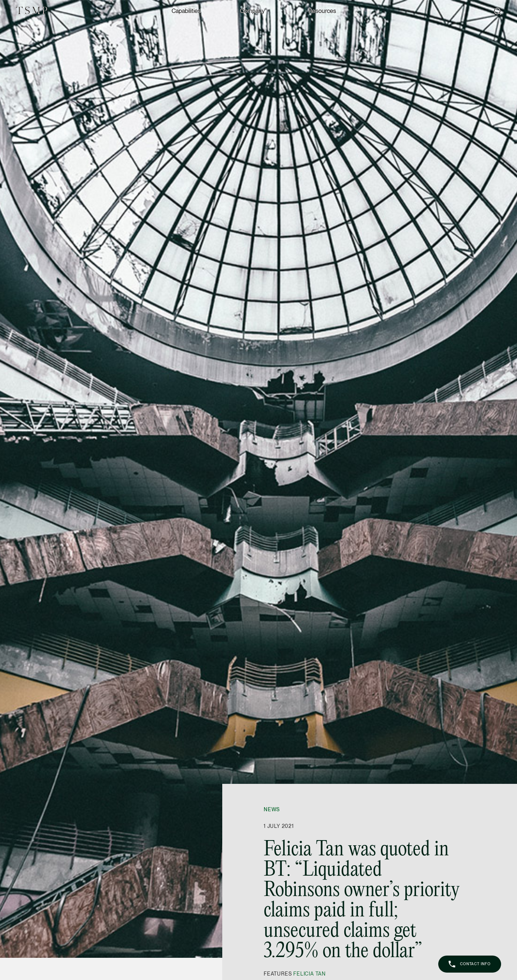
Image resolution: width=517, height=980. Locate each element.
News (272, 809)
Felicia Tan (310, 974)
